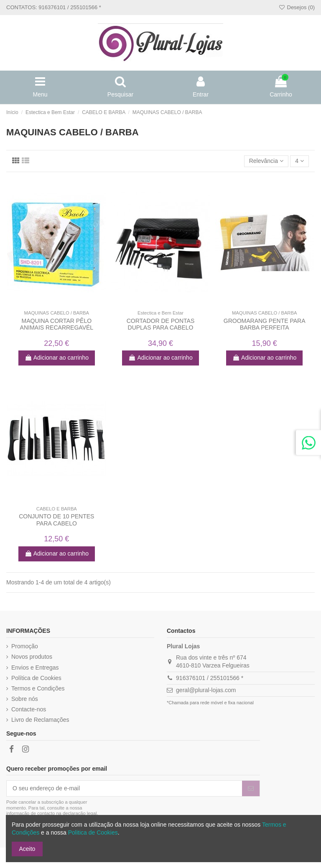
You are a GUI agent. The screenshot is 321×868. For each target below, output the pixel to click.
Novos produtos (32, 657)
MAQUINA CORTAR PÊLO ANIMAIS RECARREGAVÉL (57, 324)
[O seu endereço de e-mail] (124, 789)
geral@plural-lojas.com (206, 690)
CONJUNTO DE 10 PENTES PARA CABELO (56, 520)
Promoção (25, 646)
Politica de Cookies (93, 832)
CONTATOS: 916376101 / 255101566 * (54, 7)
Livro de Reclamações (40, 720)
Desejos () (297, 7)
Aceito (27, 849)
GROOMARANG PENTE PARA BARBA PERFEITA (265, 324)
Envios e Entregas (35, 667)
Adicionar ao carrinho (57, 358)
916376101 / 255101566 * (210, 678)
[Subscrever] (251, 789)
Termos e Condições (38, 688)
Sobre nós (25, 699)
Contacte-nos (29, 709)
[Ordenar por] (266, 161)
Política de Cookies (36, 678)
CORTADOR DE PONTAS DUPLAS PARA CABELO (161, 324)
